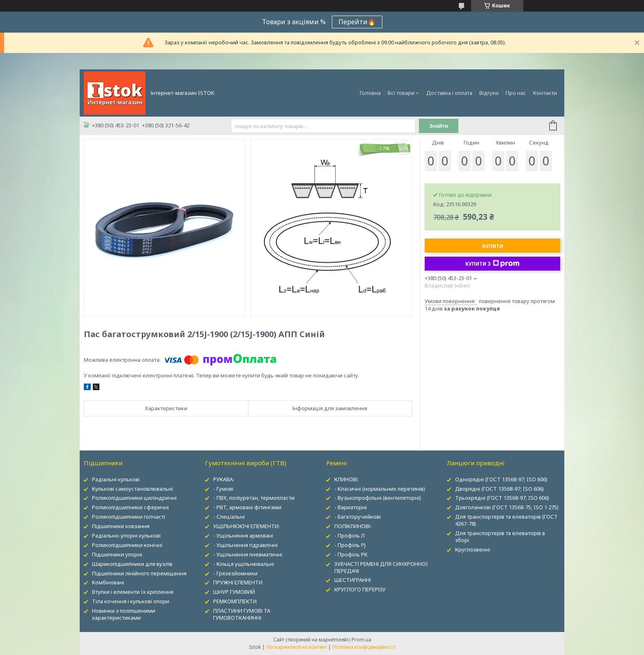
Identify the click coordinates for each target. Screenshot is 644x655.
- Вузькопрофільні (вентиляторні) (378, 498)
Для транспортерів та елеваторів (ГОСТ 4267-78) (506, 520)
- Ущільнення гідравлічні (245, 545)
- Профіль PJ (350, 545)
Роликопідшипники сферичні (130, 507)
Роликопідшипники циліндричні (134, 498)
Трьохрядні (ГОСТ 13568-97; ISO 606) (502, 498)
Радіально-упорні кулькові (126, 535)
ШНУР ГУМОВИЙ (234, 592)
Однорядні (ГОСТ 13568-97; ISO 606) (501, 479)
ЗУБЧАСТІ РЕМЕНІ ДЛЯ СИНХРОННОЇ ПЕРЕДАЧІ (381, 567)
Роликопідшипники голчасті (129, 517)
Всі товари (401, 93)
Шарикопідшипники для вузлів (132, 564)
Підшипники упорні (117, 554)
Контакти (545, 93)
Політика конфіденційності (364, 647)
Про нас (516, 93)
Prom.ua (361, 640)
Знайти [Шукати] (439, 126)
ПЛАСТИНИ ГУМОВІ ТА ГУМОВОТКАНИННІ (242, 614)
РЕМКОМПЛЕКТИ (235, 601)
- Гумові (223, 489)
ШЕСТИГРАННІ (353, 580)
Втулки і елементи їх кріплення (133, 592)
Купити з (492, 264)
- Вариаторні (351, 507)
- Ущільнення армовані (243, 535)
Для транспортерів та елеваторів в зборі (500, 537)
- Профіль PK (351, 554)
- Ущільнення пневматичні (248, 554)
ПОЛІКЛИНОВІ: (353, 526)
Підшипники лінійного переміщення (139, 573)
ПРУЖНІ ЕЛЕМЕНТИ (238, 582)
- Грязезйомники (235, 573)
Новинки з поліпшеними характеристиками (124, 614)
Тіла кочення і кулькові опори (131, 601)
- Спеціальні (229, 517)
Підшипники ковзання (121, 526)
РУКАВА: (224, 479)
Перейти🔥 (357, 22)
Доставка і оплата (449, 93)
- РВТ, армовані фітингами (247, 507)
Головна (370, 93)
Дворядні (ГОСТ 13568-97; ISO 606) (499, 489)
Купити (493, 246)
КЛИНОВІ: (346, 479)
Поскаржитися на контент (297, 647)
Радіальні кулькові (116, 479)
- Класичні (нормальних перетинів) (380, 489)
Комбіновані (108, 582)
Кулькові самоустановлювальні (132, 489)
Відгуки (489, 93)
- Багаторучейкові (358, 517)
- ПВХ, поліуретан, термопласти (254, 498)
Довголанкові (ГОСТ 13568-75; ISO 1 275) (507, 507)
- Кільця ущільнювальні (244, 564)
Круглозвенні (473, 549)
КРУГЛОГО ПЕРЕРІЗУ (360, 589)
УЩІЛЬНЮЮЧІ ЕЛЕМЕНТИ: (246, 526)
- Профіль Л (350, 535)
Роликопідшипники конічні (127, 545)
